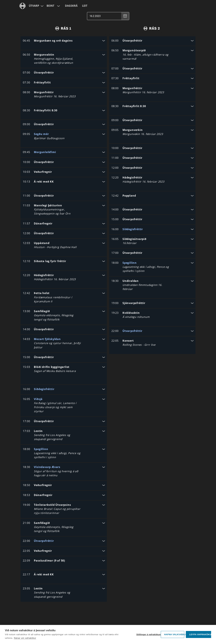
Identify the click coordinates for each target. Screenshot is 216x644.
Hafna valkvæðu (174, 634)
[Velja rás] (58, 6)
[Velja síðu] (42, 6)
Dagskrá (71, 6)
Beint (50, 6)
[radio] (63, 28)
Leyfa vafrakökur (200, 634)
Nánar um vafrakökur (25, 638)
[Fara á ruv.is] (22, 6)
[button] (64, 41)
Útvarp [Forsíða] (34, 6)
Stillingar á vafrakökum (148, 634)
